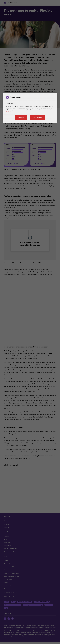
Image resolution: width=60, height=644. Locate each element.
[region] (30, 108)
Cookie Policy (9, 111)
